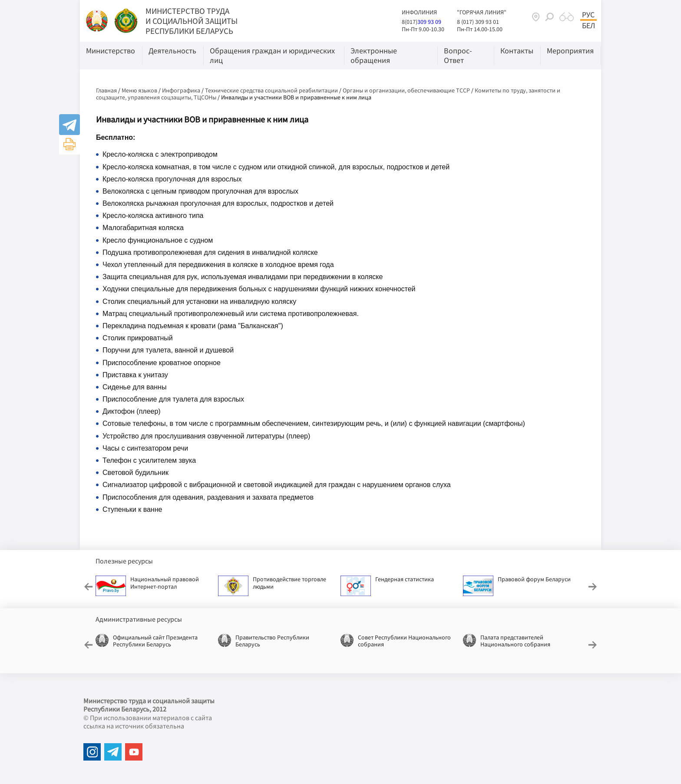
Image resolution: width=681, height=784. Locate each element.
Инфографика (181, 90)
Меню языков (139, 90)
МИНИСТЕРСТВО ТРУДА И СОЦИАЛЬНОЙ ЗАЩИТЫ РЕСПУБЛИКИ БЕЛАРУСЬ (192, 21)
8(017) (410, 22)
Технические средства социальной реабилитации (271, 90)
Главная (106, 90)
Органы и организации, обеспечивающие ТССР (406, 90)
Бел (588, 26)
